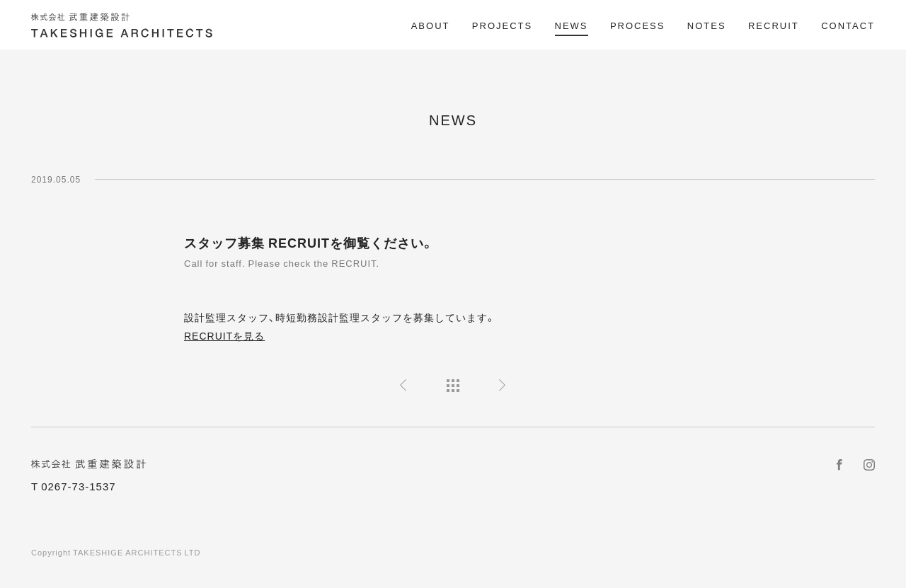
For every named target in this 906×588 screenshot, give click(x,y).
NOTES (707, 25)
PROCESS (638, 25)
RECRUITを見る (224, 335)
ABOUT (431, 25)
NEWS (572, 25)
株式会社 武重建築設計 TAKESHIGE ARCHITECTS (123, 25)
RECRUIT (774, 25)
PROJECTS (502, 25)
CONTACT (848, 25)
